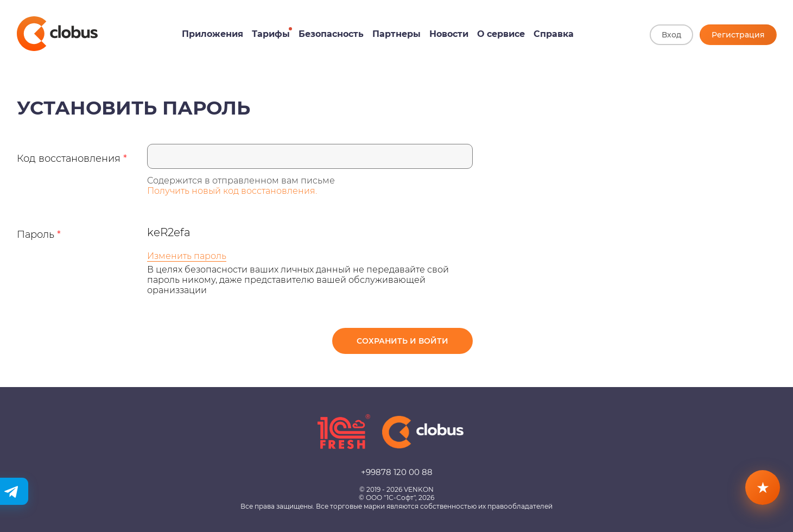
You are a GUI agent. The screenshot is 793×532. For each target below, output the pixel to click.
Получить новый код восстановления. (232, 191)
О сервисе (501, 34)
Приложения (212, 34)
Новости (449, 34)
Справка (554, 34)
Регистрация (738, 35)
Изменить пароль (187, 256)
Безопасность (331, 34)
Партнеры (396, 34)
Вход (671, 35)
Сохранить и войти (402, 341)
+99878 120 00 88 (397, 472)
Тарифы (271, 34)
